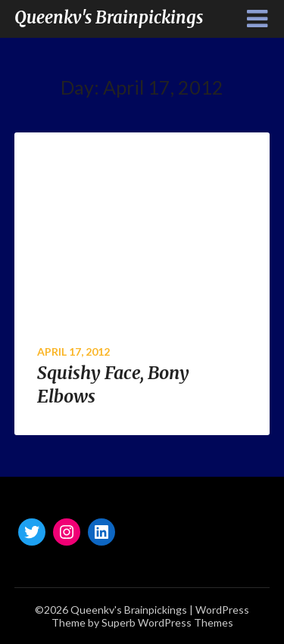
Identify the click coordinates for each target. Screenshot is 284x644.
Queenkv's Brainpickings (109, 17)
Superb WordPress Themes (167, 622)
